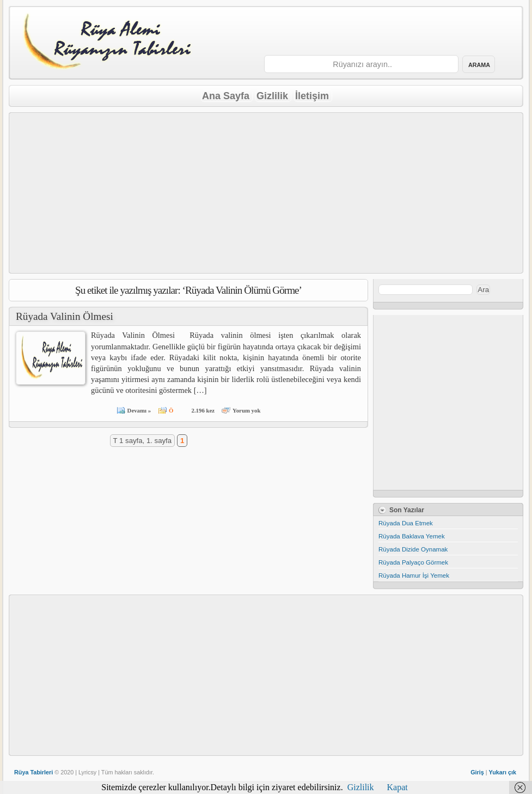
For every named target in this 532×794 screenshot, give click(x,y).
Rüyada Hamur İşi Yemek (414, 575)
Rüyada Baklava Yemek (412, 536)
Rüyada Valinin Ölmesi (65, 316)
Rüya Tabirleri (33, 772)
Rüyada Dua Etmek (406, 523)
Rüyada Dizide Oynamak (413, 549)
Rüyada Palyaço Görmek (413, 562)
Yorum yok (246, 410)
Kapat (398, 787)
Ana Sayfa (226, 96)
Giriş (477, 772)
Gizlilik (272, 96)
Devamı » (139, 410)
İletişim (312, 96)
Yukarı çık (503, 772)
